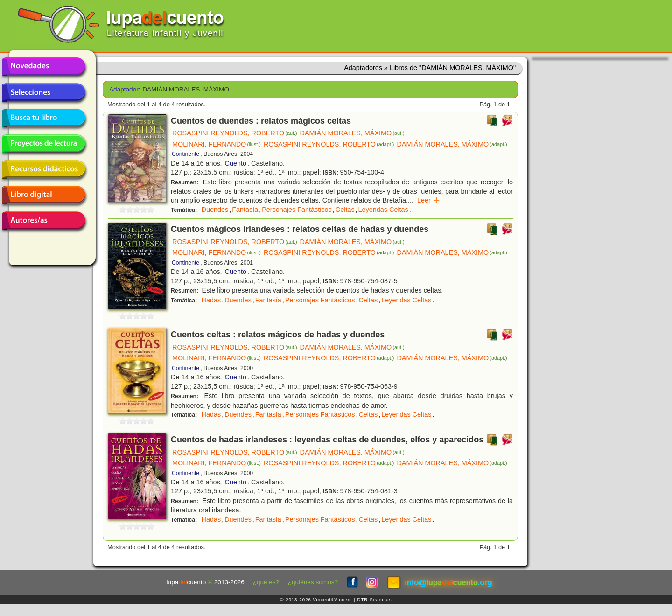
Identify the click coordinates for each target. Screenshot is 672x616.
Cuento (236, 163)
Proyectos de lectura (43, 144)
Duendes (215, 210)
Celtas (345, 210)
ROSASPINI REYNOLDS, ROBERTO (235, 133)
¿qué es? (266, 582)
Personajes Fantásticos (297, 210)
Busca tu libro (43, 118)
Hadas (211, 300)
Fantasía (245, 210)
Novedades (43, 67)
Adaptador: (122, 89)
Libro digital (43, 195)
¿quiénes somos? (313, 582)
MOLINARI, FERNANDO (217, 144)
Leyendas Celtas (383, 210)
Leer (429, 200)
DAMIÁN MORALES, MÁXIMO (352, 133)
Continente (185, 154)
